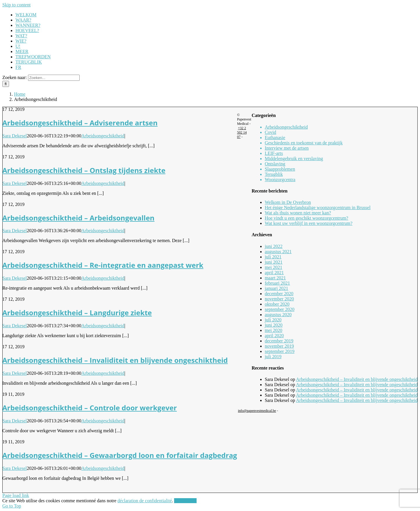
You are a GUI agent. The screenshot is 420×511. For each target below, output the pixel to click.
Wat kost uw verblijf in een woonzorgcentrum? (309, 223)
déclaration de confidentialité (145, 501)
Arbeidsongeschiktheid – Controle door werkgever (90, 408)
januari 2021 (276, 288)
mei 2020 (274, 330)
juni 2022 (274, 246)
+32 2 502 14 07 (242, 132)
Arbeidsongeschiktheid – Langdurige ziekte (77, 313)
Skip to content (16, 5)
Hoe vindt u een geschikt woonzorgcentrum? (307, 218)
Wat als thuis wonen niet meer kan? (298, 213)
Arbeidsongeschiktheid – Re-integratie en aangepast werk (103, 265)
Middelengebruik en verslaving (294, 159)
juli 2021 (273, 257)
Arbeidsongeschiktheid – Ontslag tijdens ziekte (84, 170)
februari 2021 (278, 283)
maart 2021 (275, 278)
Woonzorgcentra (280, 180)
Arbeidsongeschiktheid (103, 136)
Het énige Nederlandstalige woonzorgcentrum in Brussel (318, 208)
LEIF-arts (274, 153)
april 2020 (274, 336)
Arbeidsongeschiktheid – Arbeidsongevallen (78, 218)
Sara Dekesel (15, 136)
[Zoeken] (6, 84)
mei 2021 (274, 267)
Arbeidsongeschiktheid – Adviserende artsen (80, 123)
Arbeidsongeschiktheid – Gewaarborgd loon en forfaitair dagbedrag (120, 455)
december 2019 (279, 341)
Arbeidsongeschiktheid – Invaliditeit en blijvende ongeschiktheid (115, 360)
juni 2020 (274, 325)
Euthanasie (275, 138)
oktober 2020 (277, 304)
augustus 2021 (278, 252)
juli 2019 (273, 357)
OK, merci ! (185, 501)
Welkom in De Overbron (288, 202)
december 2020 (279, 294)
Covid (271, 132)
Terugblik (274, 174)
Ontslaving (275, 164)
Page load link (16, 495)
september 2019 (280, 351)
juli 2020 (273, 320)
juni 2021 (274, 262)
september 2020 (280, 309)
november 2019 (279, 346)
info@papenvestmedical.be (257, 411)
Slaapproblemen (280, 169)
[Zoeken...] (54, 78)
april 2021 (274, 273)
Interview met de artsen (287, 148)
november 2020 (279, 299)
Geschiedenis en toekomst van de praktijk (304, 143)
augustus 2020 (278, 315)
